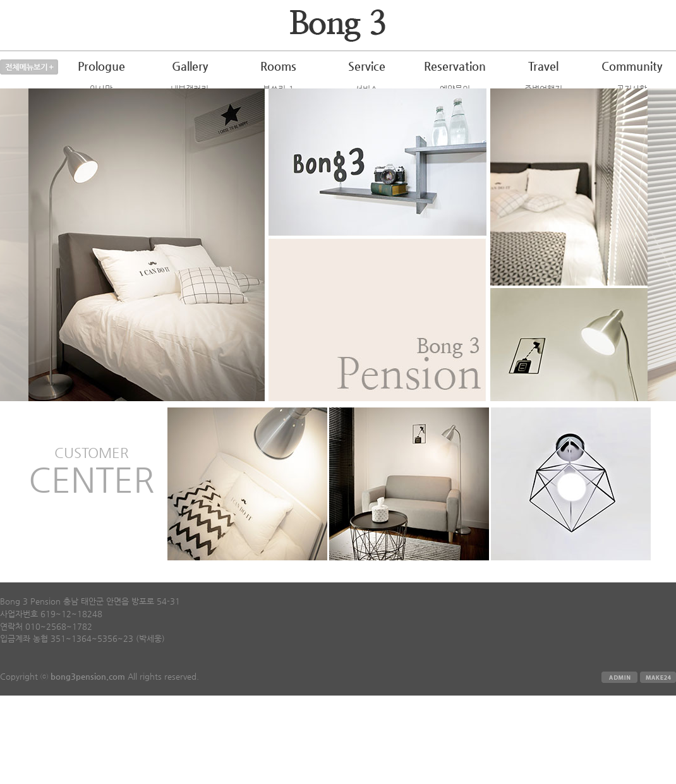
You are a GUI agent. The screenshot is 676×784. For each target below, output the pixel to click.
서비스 (366, 89)
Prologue (101, 66)
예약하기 (455, 103)
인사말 (101, 89)
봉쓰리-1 (278, 89)
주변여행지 (543, 89)
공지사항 (632, 89)
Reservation (455, 66)
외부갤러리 (190, 103)
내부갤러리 (190, 89)
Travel (543, 66)
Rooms (278, 66)
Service (367, 66)
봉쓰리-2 (278, 103)
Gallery (190, 66)
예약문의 (455, 89)
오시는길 (101, 103)
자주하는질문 (632, 103)
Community (632, 66)
